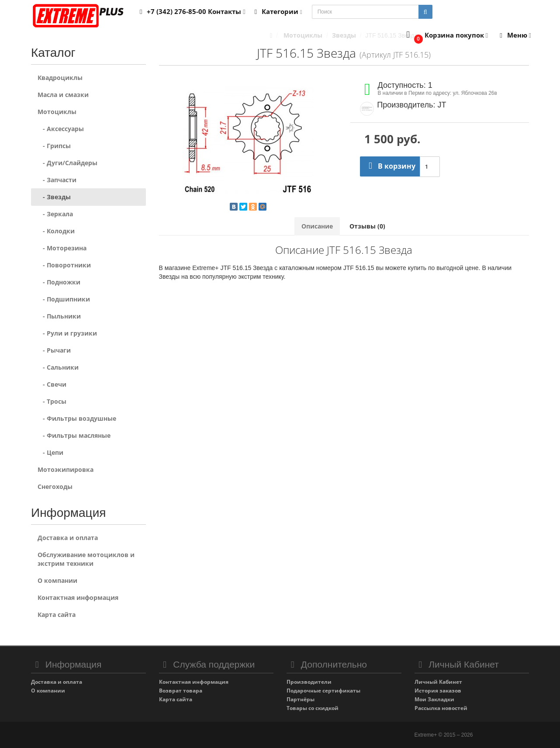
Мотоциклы (57, 112)
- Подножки (59, 282)
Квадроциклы (60, 78)
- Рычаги (54, 350)
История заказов (438, 691)
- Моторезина (62, 248)
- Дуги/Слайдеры (67, 163)
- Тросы (52, 401)
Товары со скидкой (313, 708)
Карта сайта (57, 615)
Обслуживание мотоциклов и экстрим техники (86, 559)
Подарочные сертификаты (323, 691)
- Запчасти (57, 180)
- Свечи (52, 384)
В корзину (390, 166)
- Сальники (58, 367)
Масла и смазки (63, 95)
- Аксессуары (61, 129)
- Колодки (56, 231)
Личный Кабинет (438, 682)
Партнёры (301, 699)
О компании (57, 580)
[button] (445, 36)
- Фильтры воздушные (77, 418)
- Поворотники (64, 265)
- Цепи (50, 452)
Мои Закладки (434, 699)
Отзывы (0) (367, 226)
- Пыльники (59, 316)
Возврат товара (181, 691)
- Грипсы (54, 146)
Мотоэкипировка (66, 469)
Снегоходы (55, 487)
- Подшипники (64, 299)
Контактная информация (78, 597)
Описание (317, 226)
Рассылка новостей (441, 708)
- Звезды (54, 197)
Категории (277, 11)
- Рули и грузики (67, 333)
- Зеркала (55, 214)
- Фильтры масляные (74, 435)
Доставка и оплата (68, 538)
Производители (309, 682)
